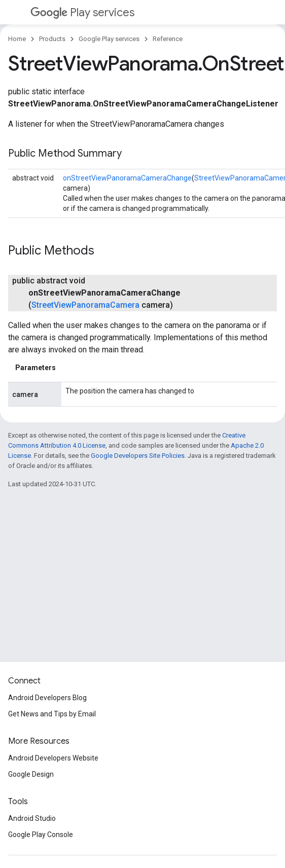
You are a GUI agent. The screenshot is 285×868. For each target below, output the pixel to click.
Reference (168, 39)
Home (17, 39)
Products (52, 39)
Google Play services (109, 39)
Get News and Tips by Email (52, 714)
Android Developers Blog (47, 698)
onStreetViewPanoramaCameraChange (127, 178)
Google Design (31, 774)
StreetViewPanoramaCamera (85, 305)
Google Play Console (41, 835)
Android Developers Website (53, 758)
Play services (82, 12)
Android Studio (32, 818)
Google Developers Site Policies (138, 456)
